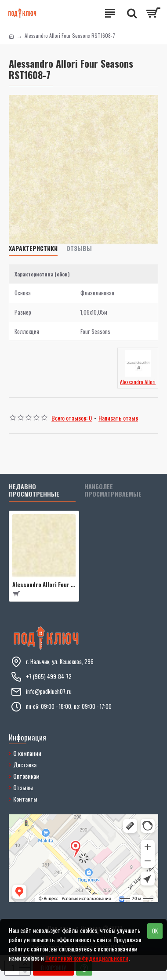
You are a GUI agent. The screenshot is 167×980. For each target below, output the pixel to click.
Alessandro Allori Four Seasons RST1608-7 (44, 585)
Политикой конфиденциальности (87, 958)
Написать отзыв (118, 418)
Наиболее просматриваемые (113, 491)
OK (155, 931)
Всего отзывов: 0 (72, 418)
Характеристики (33, 249)
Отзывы (79, 249)
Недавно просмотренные (34, 491)
